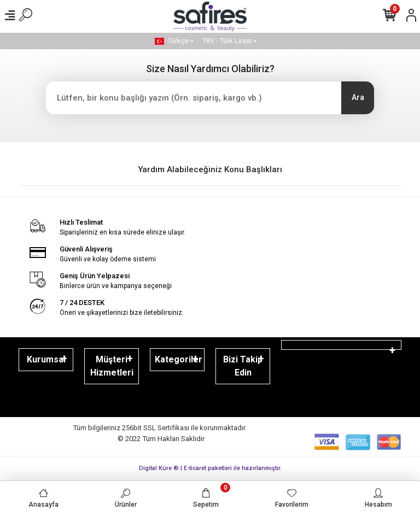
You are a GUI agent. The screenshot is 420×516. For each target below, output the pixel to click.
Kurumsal (46, 359)
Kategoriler (179, 359)
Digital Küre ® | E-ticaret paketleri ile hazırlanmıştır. (210, 468)
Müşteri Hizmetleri (112, 366)
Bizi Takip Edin (243, 366)
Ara (358, 97)
